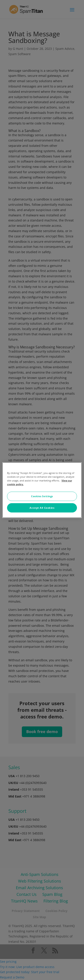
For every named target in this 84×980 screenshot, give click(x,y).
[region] (42, 490)
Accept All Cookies (42, 508)
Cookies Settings (42, 496)
